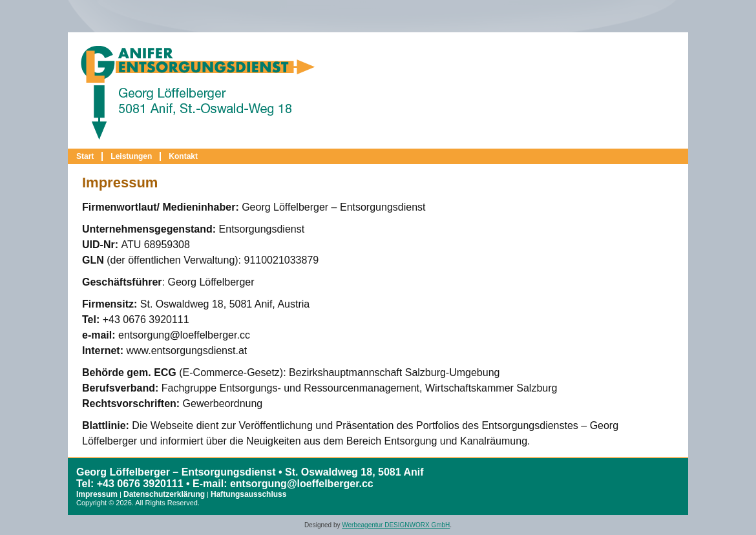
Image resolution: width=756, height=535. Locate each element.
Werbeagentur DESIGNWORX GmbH (396, 525)
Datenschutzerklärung (164, 494)
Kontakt (183, 156)
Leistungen (131, 156)
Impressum (97, 494)
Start (85, 156)
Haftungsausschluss (248, 494)
